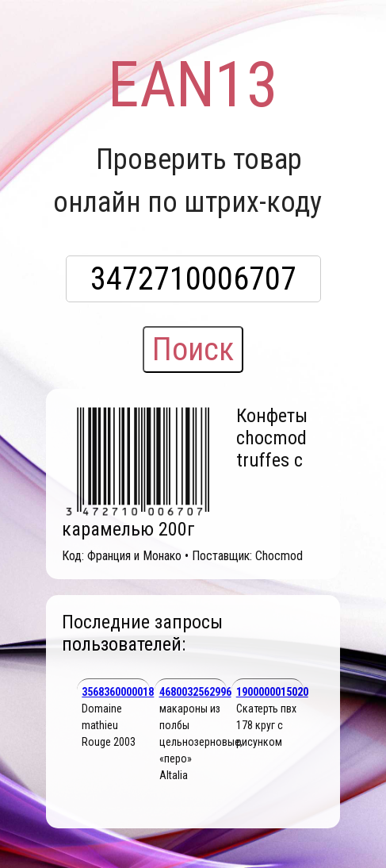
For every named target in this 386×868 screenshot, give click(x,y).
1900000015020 (272, 692)
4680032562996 (195, 692)
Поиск (193, 350)
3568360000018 (118, 692)
